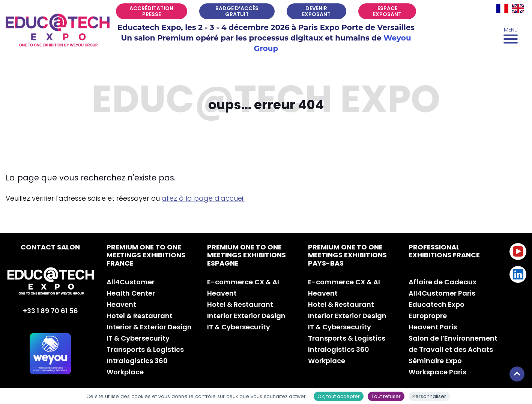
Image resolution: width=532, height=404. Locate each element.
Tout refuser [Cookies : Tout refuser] (386, 396)
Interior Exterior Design (246, 316)
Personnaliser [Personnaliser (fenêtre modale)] (429, 396)
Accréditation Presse (151, 11)
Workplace (125, 372)
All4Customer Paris (442, 293)
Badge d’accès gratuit (237, 11)
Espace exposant (387, 11)
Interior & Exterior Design (149, 327)
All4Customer (131, 282)
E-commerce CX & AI (243, 282)
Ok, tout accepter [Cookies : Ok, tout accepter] (339, 396)
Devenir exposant (316, 11)
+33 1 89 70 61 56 (50, 311)
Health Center (131, 293)
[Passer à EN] (518, 8)
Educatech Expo (437, 304)
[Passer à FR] (502, 8)
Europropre (428, 316)
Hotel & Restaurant (140, 316)
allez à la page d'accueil (203, 198)
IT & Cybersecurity (138, 338)
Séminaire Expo (435, 361)
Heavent (121, 304)
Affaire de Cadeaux (443, 282)
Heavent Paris (433, 327)
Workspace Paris (437, 372)
